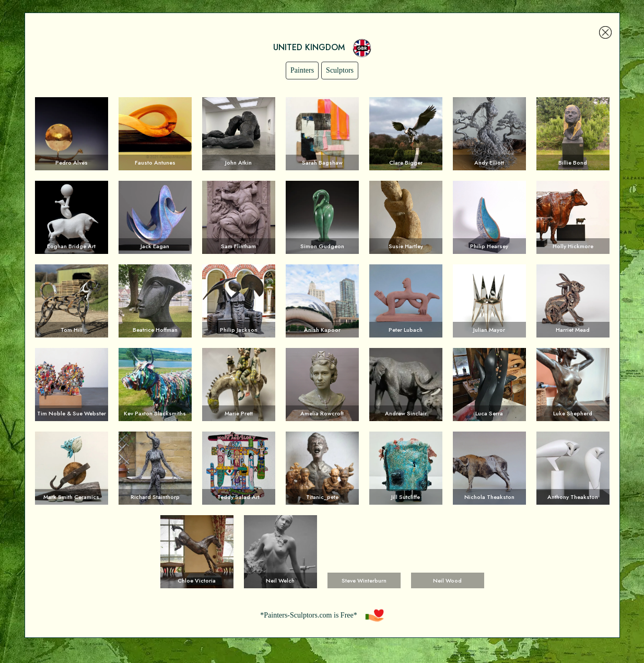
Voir (72, 134)
